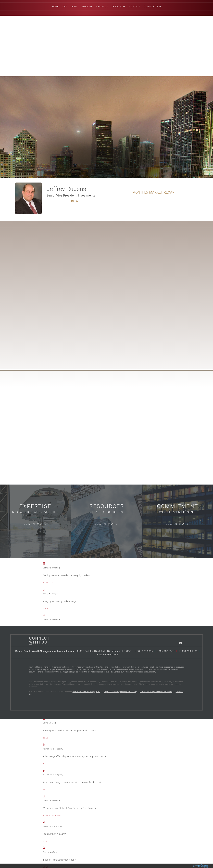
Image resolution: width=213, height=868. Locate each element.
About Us (102, 7)
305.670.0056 (145, 651)
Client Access (153, 7)
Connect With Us (38, 640)
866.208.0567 (167, 651)
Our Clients (70, 7)
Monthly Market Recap (153, 192)
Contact (135, 7)
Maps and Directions (107, 655)
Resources (119, 7)
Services (87, 7)
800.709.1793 (189, 651)
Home (55, 7)
